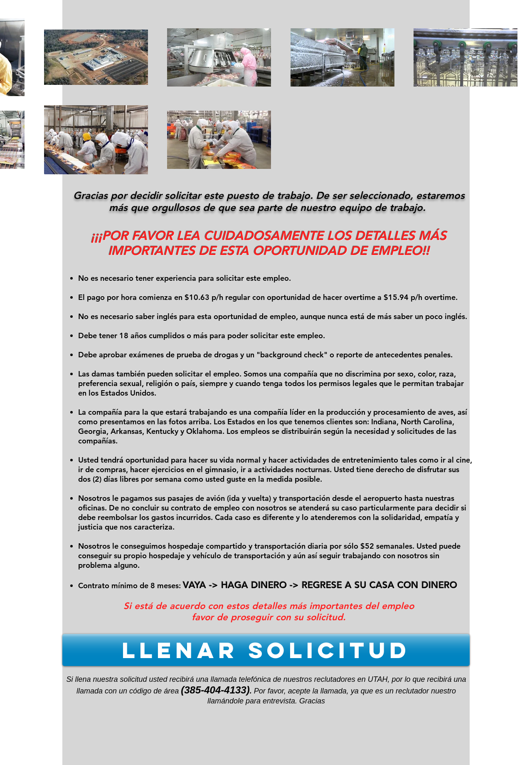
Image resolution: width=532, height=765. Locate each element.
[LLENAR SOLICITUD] (266, 650)
